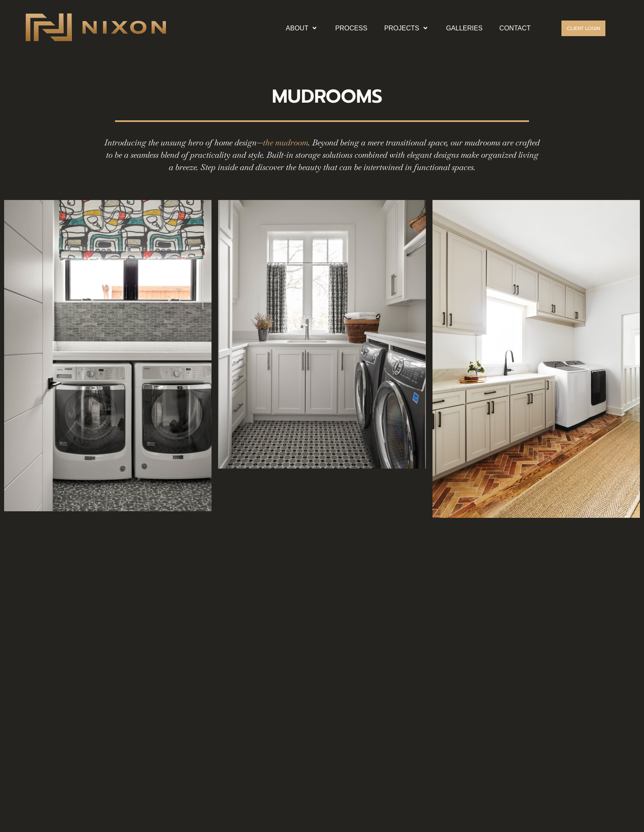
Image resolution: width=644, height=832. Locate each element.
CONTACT (515, 28)
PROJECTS (407, 28)
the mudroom (285, 142)
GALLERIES (464, 28)
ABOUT (302, 28)
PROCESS (351, 28)
